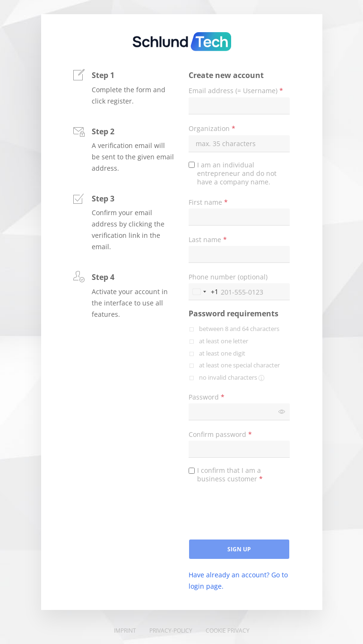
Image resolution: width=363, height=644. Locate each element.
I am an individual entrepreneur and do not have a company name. (237, 174)
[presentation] (260, 515)
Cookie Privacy (228, 631)
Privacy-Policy (171, 631)
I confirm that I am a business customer (230, 475)
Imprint (125, 631)
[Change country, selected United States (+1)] (204, 292)
